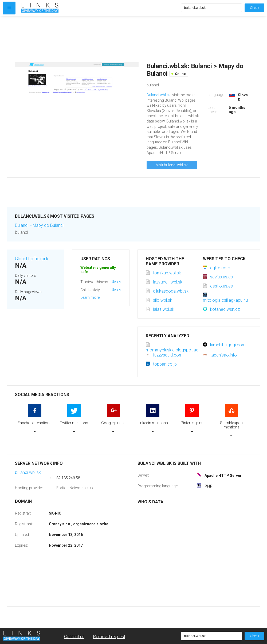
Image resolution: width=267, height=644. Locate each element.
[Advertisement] (100, 36)
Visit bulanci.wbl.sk (172, 165)
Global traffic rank (32, 259)
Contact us (74, 637)
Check (254, 8)
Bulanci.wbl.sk (159, 95)
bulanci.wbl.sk (28, 472)
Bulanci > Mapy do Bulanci (39, 225)
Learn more (90, 297)
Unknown (120, 282)
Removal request (109, 637)
